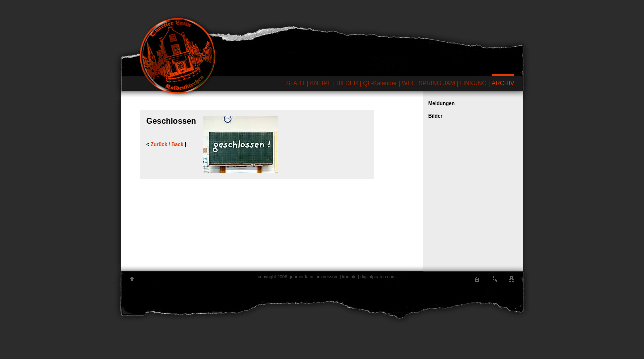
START (296, 83)
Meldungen (442, 103)
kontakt (350, 277)
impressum (327, 277)
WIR (408, 83)
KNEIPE (321, 83)
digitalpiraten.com (378, 277)
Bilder (435, 116)
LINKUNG (474, 83)
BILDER (347, 83)
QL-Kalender (380, 83)
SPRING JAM (437, 83)
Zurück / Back (168, 144)
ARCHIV (503, 83)
